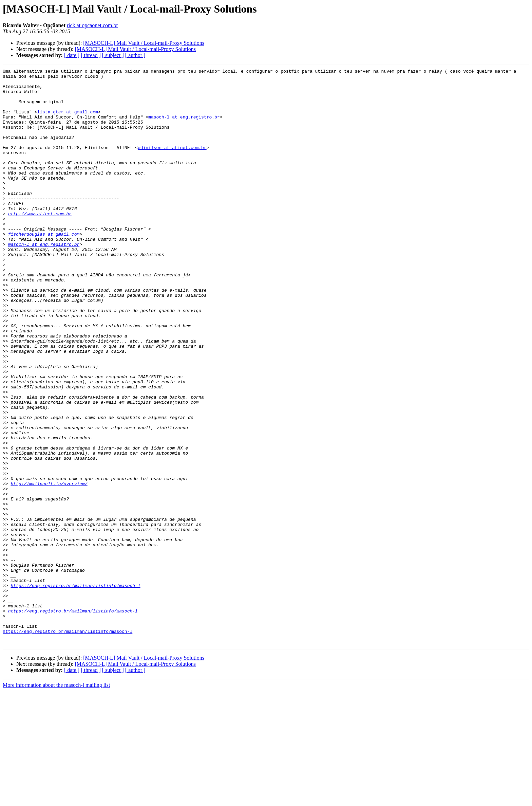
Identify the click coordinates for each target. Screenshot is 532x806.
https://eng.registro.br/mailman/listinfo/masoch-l (75, 689)
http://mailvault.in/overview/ (49, 567)
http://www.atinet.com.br (40, 243)
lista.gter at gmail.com (67, 121)
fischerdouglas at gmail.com (44, 268)
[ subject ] (113, 55)
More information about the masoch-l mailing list (56, 800)
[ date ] (72, 55)
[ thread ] (91, 55)
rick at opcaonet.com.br (92, 25)
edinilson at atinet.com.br (172, 164)
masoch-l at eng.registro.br (184, 127)
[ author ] (135, 55)
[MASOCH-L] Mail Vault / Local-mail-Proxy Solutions (144, 43)
